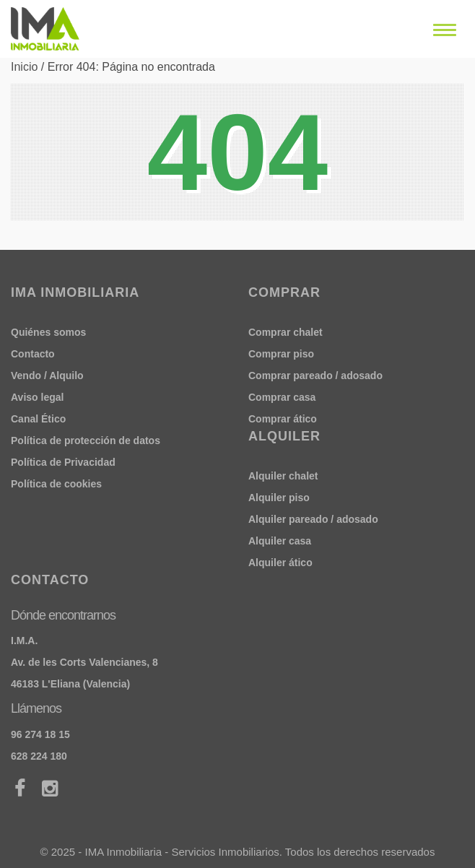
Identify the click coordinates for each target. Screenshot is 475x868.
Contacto (33, 354)
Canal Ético (38, 419)
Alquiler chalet (283, 476)
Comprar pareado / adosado (315, 376)
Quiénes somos (48, 332)
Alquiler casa (280, 541)
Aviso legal (37, 397)
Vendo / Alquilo (47, 376)
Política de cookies (56, 484)
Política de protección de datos (86, 440)
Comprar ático (283, 419)
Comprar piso (281, 354)
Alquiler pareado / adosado (313, 519)
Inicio (24, 67)
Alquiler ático (280, 563)
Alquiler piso (279, 498)
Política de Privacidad (63, 462)
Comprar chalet (286, 332)
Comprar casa (282, 397)
